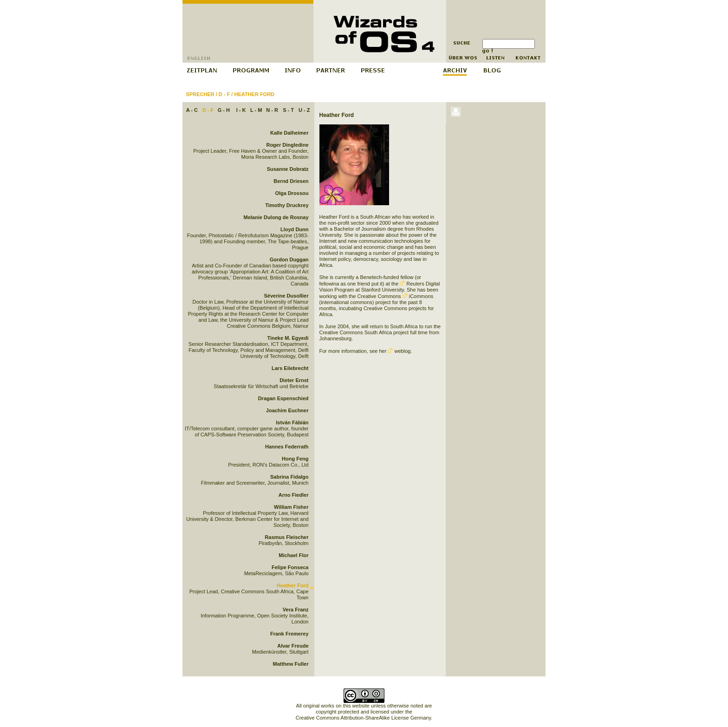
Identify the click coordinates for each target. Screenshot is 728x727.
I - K (241, 110)
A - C (192, 110)
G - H (224, 110)
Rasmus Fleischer (286, 537)
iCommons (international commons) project (377, 299)
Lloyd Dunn (295, 229)
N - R (272, 110)
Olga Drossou (292, 193)
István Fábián (292, 422)
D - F (224, 94)
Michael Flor (293, 555)
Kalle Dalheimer (289, 133)
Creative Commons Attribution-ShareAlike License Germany (363, 718)
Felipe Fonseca (290, 567)
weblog (399, 351)
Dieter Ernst (294, 380)
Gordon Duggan (289, 260)
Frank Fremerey (289, 634)
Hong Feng (295, 459)
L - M (256, 110)
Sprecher (200, 94)
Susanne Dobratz (288, 169)
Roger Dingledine (287, 145)
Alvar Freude (293, 646)
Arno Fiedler (294, 495)
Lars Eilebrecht (290, 368)
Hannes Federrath (287, 447)
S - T (288, 110)
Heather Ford (254, 94)
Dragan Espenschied (283, 398)
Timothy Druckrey (287, 205)
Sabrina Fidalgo (289, 477)
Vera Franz (296, 610)
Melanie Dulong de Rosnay (276, 217)
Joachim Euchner (287, 410)
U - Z (304, 110)
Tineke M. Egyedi (288, 338)
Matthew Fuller (290, 664)
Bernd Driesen (291, 181)
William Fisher (291, 507)
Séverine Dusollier (286, 296)
